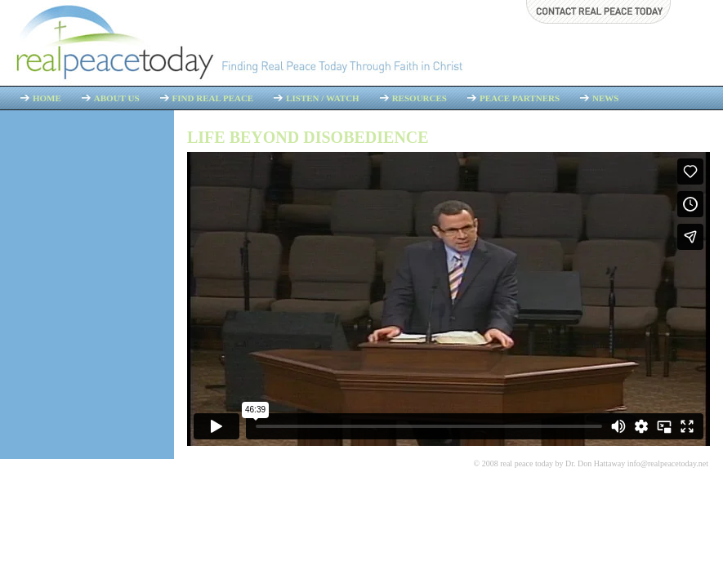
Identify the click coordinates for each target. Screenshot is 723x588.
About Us (117, 98)
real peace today (527, 463)
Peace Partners (520, 98)
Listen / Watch (322, 98)
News (605, 98)
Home (47, 98)
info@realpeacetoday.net (668, 463)
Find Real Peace (213, 98)
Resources (420, 98)
